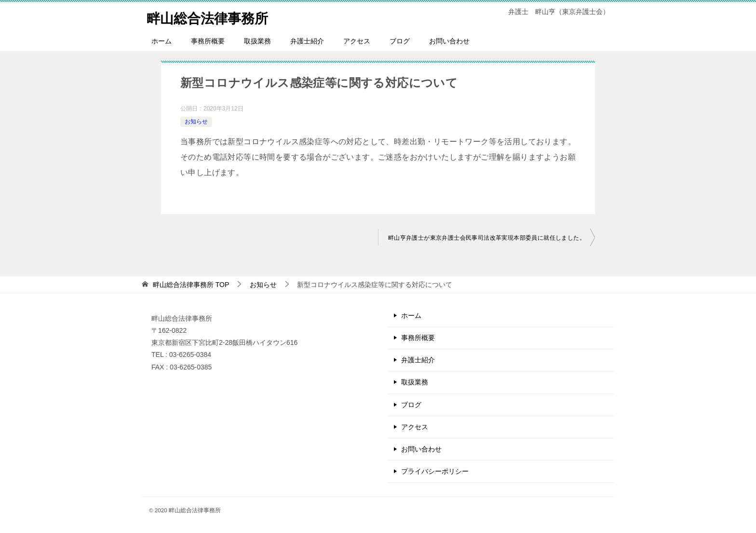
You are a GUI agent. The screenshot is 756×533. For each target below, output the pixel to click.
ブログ (400, 41)
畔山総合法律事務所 (212, 17)
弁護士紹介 (307, 41)
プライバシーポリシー (435, 471)
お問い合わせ (449, 41)
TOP (191, 285)
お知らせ (196, 122)
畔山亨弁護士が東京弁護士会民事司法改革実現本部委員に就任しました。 (487, 238)
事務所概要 (208, 41)
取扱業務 (257, 41)
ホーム (162, 41)
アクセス (357, 41)
